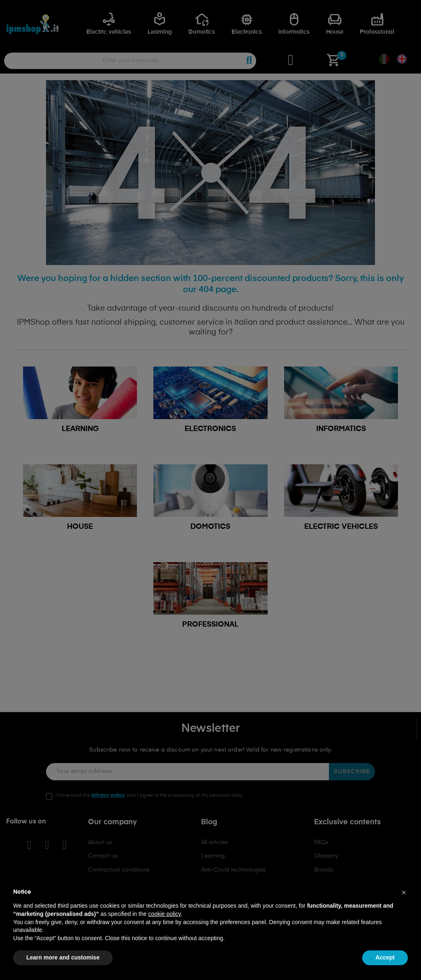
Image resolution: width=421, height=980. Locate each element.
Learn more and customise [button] (63, 957)
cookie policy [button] (164, 914)
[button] (404, 892)
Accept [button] (385, 957)
